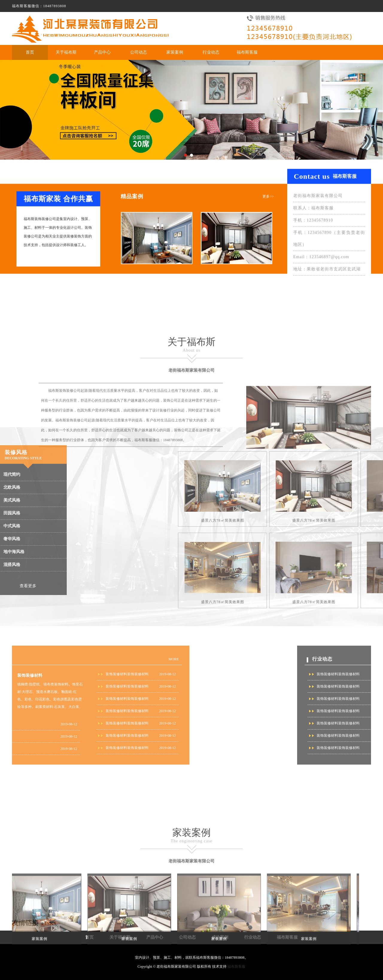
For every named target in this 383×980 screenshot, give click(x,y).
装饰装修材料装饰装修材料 (34, 674)
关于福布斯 (66, 52)
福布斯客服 (247, 52)
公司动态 (139, 52)
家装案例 (175, 52)
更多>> (268, 201)
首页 (30, 52)
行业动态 (211, 52)
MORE (80, 659)
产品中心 (102, 52)
